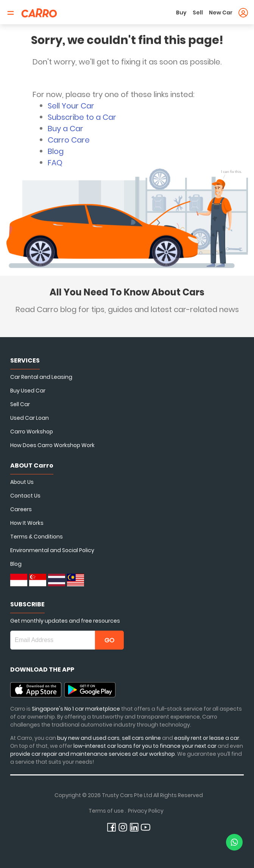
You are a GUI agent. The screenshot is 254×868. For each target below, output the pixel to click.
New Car (221, 13)
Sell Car (20, 404)
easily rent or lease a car (207, 738)
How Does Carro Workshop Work (52, 445)
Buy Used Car (28, 391)
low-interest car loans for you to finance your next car (145, 746)
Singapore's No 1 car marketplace (76, 709)
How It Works (27, 523)
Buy (181, 13)
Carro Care (69, 140)
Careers (21, 509)
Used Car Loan (30, 418)
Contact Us (25, 496)
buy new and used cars (88, 738)
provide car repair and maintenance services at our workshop (93, 754)
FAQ (55, 163)
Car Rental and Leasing (41, 377)
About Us (22, 482)
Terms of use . (107, 811)
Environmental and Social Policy (52, 550)
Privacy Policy (146, 811)
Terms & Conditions (37, 537)
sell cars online (142, 738)
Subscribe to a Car (82, 117)
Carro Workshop (32, 432)
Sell (198, 13)
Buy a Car (65, 129)
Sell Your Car (71, 106)
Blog (56, 151)
